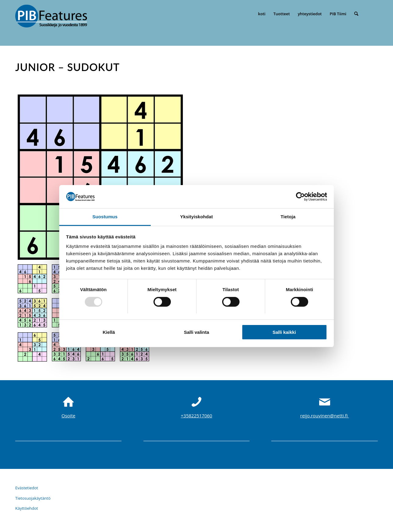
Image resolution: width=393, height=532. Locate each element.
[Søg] (356, 14)
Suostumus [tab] (105, 217)
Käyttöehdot (27, 508)
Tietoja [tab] (288, 217)
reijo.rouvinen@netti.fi (325, 416)
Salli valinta (197, 332)
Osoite (69, 416)
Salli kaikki (284, 332)
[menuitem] (262, 14)
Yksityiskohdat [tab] (196, 217)
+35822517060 (197, 416)
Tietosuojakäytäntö (33, 498)
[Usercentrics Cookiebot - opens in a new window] (300, 197)
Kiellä (109, 332)
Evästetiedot (27, 488)
